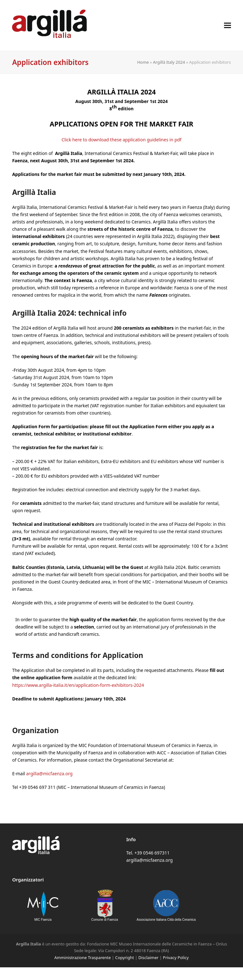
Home (143, 62)
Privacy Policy (176, 957)
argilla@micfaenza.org (50, 774)
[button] (227, 25)
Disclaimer (148, 957)
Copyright (125, 957)
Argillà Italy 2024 (169, 62)
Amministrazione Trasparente (83, 957)
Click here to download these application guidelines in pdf (122, 140)
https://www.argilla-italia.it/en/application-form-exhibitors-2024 (78, 685)
